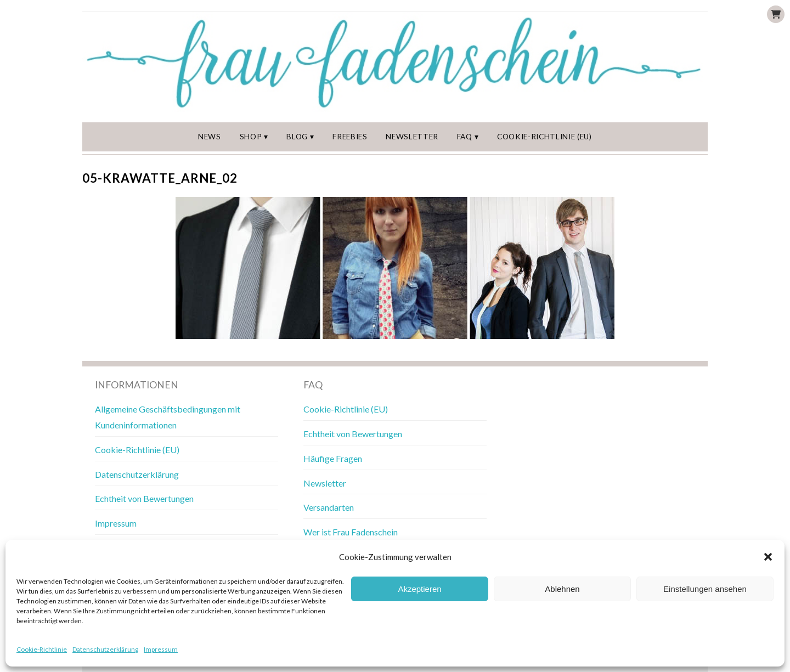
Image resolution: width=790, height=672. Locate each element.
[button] (768, 557)
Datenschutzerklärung (105, 649)
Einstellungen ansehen (705, 589)
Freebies (350, 137)
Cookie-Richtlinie (42, 649)
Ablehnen (562, 589)
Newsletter (412, 137)
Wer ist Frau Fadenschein (351, 532)
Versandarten (329, 507)
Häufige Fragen (333, 458)
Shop (251, 137)
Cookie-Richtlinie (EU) (544, 137)
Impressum (161, 649)
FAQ (465, 137)
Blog (297, 137)
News (210, 137)
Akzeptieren (419, 589)
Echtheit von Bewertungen (144, 498)
